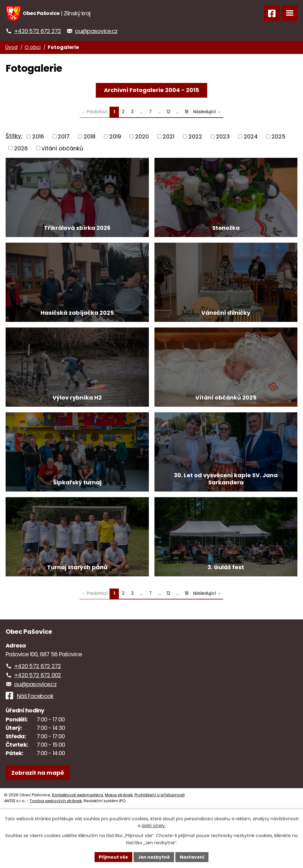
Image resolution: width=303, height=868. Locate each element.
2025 (279, 136)
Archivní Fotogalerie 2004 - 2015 (151, 90)
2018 (90, 136)
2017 (64, 136)
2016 (38, 136)
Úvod (11, 47)
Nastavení (193, 857)
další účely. (154, 826)
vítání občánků (62, 148)
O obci (33, 47)
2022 (195, 136)
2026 (21, 148)
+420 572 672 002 (37, 716)
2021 (169, 136)
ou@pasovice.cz (96, 31)
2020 (142, 136)
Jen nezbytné (154, 857)
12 (169, 112)
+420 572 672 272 (37, 31)
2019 (115, 136)
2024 (251, 136)
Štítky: (14, 136)
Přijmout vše (113, 857)
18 (187, 112)
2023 (223, 136)
